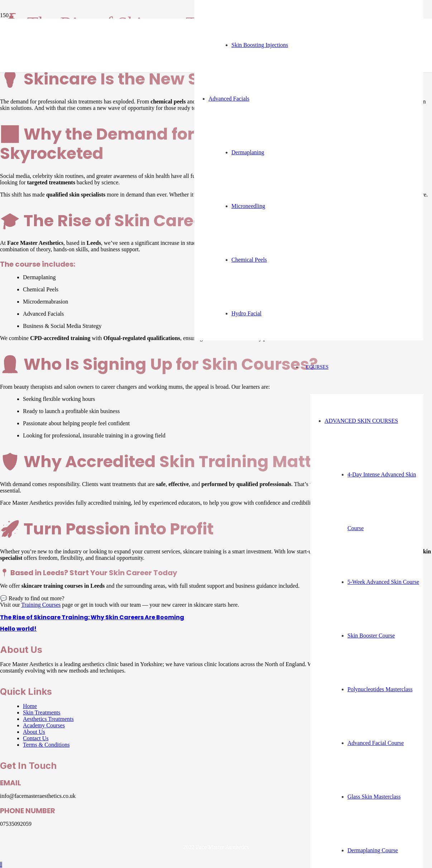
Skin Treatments (42, 712)
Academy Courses (44, 725)
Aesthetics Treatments (48, 719)
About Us (34, 732)
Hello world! (18, 629)
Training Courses (41, 605)
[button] (1, 865)
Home (30, 706)
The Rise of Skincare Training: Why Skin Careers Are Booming (92, 617)
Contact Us (36, 738)
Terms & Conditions (46, 745)
